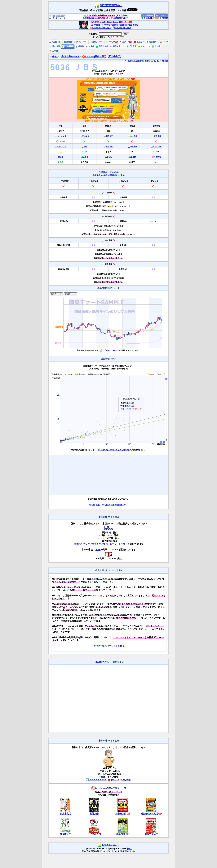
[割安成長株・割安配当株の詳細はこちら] (109, 505)
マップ (110, 42)
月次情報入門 (94, 834)
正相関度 (86, 136)
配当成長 (157, 136)
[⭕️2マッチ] (88, 56)
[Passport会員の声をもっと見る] (108, 646)
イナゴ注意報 (129, 46)
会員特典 (146, 18)
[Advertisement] (108, 475)
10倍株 (90, 46)
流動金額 (132, 157)
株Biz (54, 56)
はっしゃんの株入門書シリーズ (108, 788)
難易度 (61, 157)
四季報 (146, 61)
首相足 (156, 46)
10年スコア (62, 147)
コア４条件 (62, 136)
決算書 (137, 61)
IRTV (98, 550)
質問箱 (164, 18)
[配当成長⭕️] (115, 56)
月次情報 (55, 46)
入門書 (54, 51)
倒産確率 (115, 46)
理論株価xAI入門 (150, 814)
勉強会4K (139, 42)
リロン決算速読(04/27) (117, 18)
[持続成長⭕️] (101, 56)
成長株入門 (65, 834)
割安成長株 (68, 46)
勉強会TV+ (152, 42)
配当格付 (67, 42)
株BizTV (113, 780)
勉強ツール (144, 46)
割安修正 (109, 136)
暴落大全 (94, 814)
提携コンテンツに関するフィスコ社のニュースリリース (102, 544)
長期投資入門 (152, 834)
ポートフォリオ (57, 18)
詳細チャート (97, 42)
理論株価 (55, 42)
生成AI (124, 42)
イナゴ (157, 147)
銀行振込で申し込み (122, 28)
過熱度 (86, 157)
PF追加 (164, 61)
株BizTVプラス (103, 662)
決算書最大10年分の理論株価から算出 (109, 175)
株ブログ (126, 780)
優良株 (80, 46)
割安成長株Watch (111, 5)
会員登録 (148, 15)
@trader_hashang (97, 780)
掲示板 (155, 61)
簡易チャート (81, 42)
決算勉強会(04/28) (92, 18)
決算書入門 (65, 814)
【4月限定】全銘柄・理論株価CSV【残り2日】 (109, 22)
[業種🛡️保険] (122, 15)
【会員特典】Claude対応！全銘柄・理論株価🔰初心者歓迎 (114, 25)
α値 (86, 147)
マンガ (164, 42)
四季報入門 (121, 814)
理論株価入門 (123, 834)
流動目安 (108, 157)
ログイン (161, 15)
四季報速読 (102, 46)
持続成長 (133, 136)
